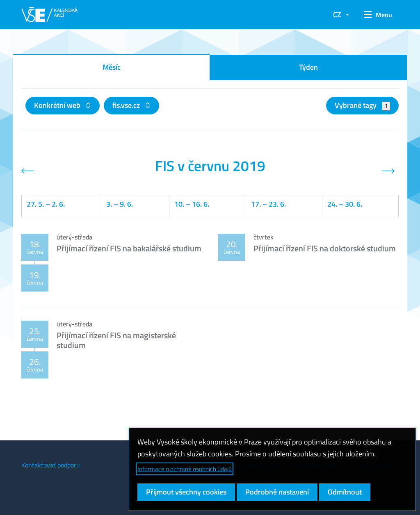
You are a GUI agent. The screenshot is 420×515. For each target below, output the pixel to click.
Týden (308, 67)
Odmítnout (345, 492)
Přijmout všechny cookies (186, 492)
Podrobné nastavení (277, 492)
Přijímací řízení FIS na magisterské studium (116, 340)
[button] (378, 15)
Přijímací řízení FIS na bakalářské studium (129, 248)
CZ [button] (337, 15)
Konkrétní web (58, 105)
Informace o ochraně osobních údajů (185, 469)
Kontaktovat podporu (51, 465)
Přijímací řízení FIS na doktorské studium (325, 248)
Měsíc (112, 67)
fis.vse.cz (127, 105)
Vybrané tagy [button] (362, 105)
